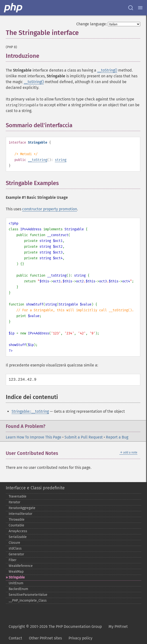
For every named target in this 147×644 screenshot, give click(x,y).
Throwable (17, 520)
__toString (38, 160)
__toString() (107, 70)
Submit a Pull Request (84, 437)
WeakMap (16, 572)
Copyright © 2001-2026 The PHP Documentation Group (55, 627)
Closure (14, 543)
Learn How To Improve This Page (34, 437)
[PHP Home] (13, 8)
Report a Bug (117, 437)
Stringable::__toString (30, 411)
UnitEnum (16, 583)
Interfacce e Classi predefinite (35, 488)
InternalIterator (20, 514)
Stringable (17, 577)
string (61, 160)
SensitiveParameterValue (28, 595)
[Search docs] (131, 8)
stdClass (15, 548)
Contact (15, 638)
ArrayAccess (18, 531)
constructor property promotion (50, 209)
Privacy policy (80, 638)
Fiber (13, 560)
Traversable (18, 496)
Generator (16, 554)
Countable (16, 525)
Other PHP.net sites (45, 638)
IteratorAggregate (22, 508)
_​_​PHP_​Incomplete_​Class (28, 601)
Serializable (18, 537)
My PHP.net (118, 627)
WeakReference (21, 566)
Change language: (92, 24)
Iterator (14, 502)
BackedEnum (18, 589)
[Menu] (140, 8)
